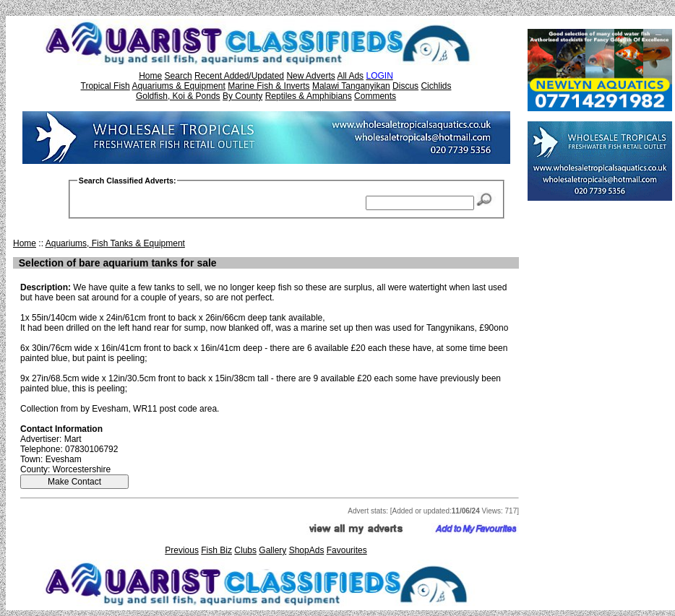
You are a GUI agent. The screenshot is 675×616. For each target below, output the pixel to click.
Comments (375, 96)
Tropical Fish (106, 86)
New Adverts (310, 76)
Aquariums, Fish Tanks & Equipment (115, 243)
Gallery (272, 550)
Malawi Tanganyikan (351, 86)
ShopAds (307, 550)
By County (242, 96)
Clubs (245, 550)
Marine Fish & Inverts (268, 86)
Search (179, 76)
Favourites (347, 550)
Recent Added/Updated (239, 76)
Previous (182, 550)
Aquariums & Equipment (178, 86)
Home (150, 76)
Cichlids (436, 86)
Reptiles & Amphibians (309, 96)
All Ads (350, 76)
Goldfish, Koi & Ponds (178, 96)
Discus (405, 86)
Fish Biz (216, 550)
